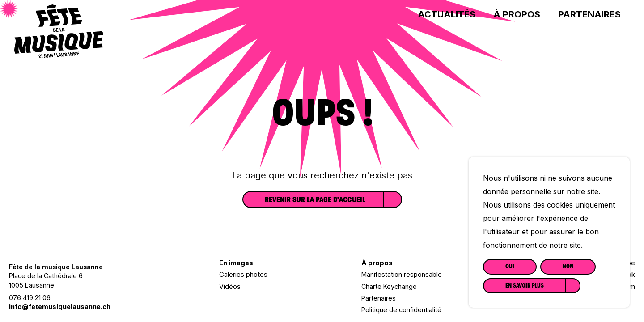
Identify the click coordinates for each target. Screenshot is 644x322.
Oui (510, 266)
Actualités (447, 14)
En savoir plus (525, 286)
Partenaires (589, 14)
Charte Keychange (389, 286)
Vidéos (230, 286)
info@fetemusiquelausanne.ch (60, 307)
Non (568, 266)
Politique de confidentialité (401, 310)
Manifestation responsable (402, 274)
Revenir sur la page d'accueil (315, 199)
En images (236, 263)
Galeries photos (243, 274)
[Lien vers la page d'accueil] (59, 55)
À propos (517, 14)
